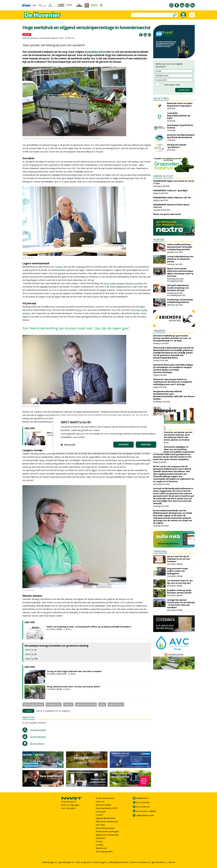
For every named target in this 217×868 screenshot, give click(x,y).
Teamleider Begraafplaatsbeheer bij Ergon (179, 116)
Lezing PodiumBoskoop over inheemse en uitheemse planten (180, 259)
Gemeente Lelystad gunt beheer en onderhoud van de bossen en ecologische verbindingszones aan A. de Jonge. (173, 382)
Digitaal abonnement (106, 818)
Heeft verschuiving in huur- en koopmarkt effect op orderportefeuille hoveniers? (89, 627)
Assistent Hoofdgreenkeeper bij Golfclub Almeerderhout (181, 136)
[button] (68, 445)
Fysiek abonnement (105, 798)
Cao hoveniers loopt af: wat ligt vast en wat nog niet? (180, 582)
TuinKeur (59, 267)
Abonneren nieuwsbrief (107, 821)
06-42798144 (143, 807)
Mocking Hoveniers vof (86, 705)
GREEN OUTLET (163, 176)
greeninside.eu (159, 862)
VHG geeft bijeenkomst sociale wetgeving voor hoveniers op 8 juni (178, 288)
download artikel (38, 730)
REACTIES (29, 717)
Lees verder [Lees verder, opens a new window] (79, 437)
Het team (100, 825)
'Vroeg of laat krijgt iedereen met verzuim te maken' (74, 671)
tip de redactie (37, 743)
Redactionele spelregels (107, 831)
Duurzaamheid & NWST (107, 808)
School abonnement (105, 828)
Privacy (99, 841)
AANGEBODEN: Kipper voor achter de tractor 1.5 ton (174, 182)
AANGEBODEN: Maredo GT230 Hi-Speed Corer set (171, 206)
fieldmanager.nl (49, 862)
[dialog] (108, 434)
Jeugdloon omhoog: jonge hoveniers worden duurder (179, 591)
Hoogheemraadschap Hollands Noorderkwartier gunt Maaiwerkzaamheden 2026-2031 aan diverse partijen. (174, 395)
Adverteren (101, 848)
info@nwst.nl (142, 798)
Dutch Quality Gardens (114, 283)
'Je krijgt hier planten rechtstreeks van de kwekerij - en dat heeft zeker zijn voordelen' (181, 604)
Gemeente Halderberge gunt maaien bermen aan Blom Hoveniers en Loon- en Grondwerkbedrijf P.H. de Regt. (172, 338)
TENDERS (159, 331)
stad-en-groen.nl (84, 862)
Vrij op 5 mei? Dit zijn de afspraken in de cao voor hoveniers (179, 559)
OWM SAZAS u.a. (116, 705)
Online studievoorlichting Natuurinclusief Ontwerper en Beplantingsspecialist (180, 247)
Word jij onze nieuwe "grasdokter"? (177, 146)
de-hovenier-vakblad (146, 811)
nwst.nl (172, 862)
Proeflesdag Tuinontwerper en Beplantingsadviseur (180, 301)
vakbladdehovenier (145, 815)
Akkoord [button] (146, 444)
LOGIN (28, 711)
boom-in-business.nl (140, 862)
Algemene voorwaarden (107, 835)
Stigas (79, 310)
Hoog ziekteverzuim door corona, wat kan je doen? (73, 686)
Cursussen (101, 811)
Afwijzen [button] (124, 444)
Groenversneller (104, 805)
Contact (99, 815)
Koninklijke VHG (94, 52)
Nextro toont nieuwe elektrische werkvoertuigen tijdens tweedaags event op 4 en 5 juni (180, 272)
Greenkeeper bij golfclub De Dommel (180, 126)
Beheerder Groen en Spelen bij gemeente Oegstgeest (180, 104)
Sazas (42, 460)
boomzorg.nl (100, 862)
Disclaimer (101, 838)
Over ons (100, 801)
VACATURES (161, 98)
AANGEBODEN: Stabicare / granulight (170, 190)
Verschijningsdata (104, 851)
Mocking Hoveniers (135, 283)
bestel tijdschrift (38, 737)
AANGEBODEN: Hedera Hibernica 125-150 (172, 198)
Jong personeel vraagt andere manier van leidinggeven (178, 571)
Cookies (100, 845)
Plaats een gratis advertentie (167, 214)
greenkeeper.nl (66, 862)
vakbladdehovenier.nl (118, 862)
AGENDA (159, 240)
